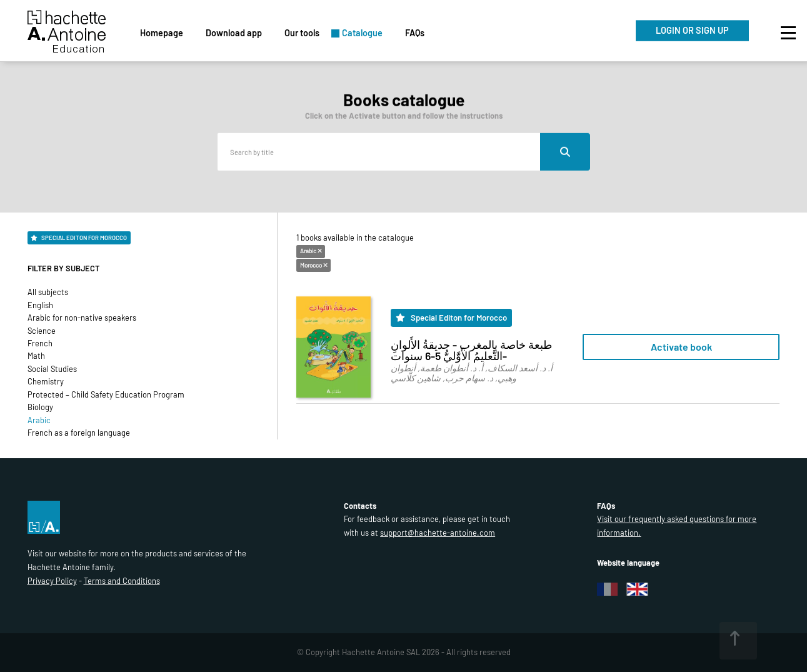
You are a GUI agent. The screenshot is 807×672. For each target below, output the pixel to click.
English (40, 305)
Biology (40, 407)
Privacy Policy (52, 581)
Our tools (302, 33)
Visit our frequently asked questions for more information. (677, 526)
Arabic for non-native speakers (82, 318)
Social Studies (52, 369)
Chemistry (46, 381)
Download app (234, 33)
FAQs (415, 33)
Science (42, 331)
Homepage (162, 33)
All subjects (48, 292)
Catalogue (362, 33)
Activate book (681, 347)
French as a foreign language (79, 433)
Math (36, 356)
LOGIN (692, 30)
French (40, 343)
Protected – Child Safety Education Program (106, 394)
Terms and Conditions (122, 581)
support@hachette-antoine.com (438, 533)
